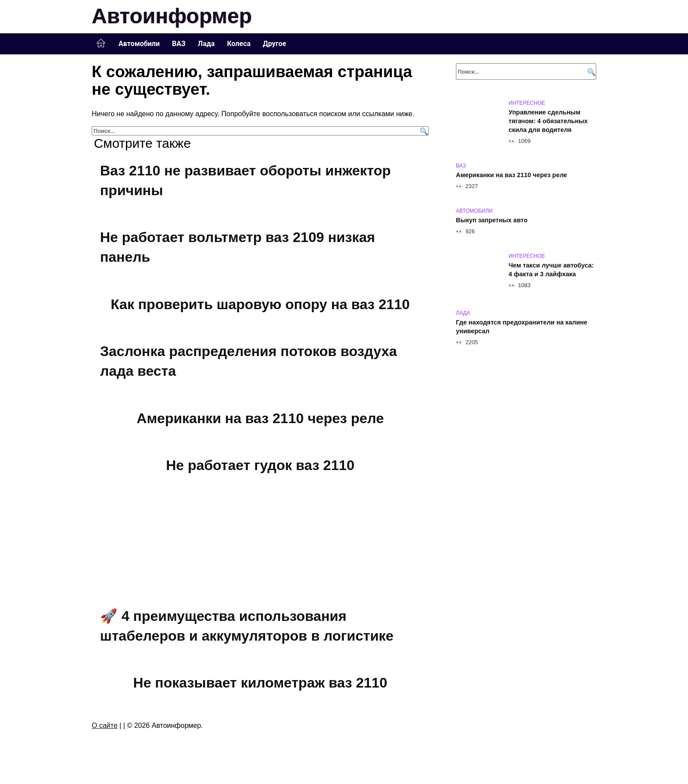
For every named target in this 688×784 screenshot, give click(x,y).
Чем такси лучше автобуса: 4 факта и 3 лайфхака (551, 270)
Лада (206, 44)
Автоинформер (172, 16)
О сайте (105, 725)
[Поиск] (423, 131)
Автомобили (139, 44)
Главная (101, 43)
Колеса (239, 44)
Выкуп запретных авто (492, 220)
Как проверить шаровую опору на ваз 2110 (260, 304)
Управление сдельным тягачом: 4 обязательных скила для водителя (548, 121)
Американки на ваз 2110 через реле (260, 418)
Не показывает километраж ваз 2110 (260, 683)
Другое (274, 44)
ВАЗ (179, 44)
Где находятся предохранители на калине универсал (521, 327)
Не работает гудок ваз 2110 (260, 465)
